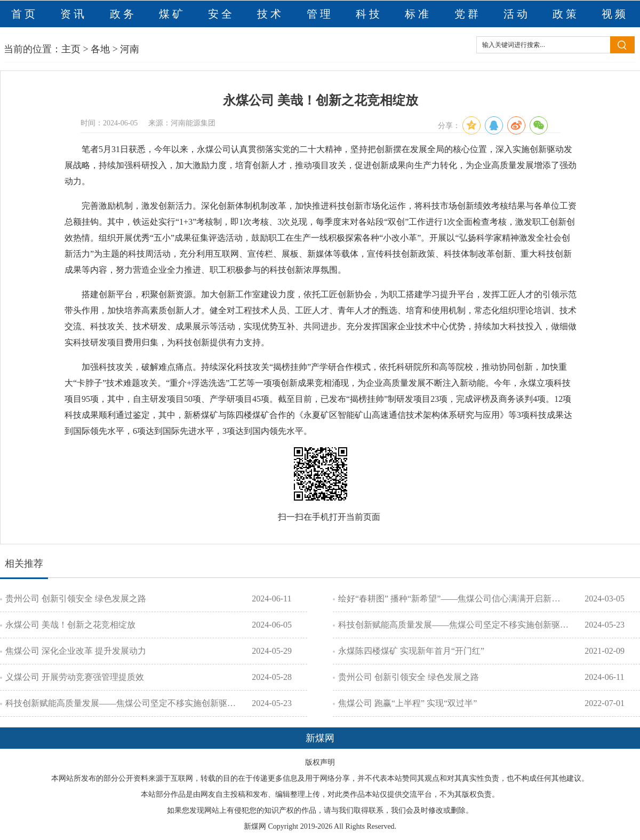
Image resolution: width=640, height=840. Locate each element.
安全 (221, 14)
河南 (130, 49)
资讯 (74, 14)
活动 (517, 14)
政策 (566, 14)
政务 (123, 14)
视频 (615, 14)
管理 (320, 14)
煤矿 (172, 14)
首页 (25, 14)
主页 (71, 49)
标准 (418, 14)
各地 (100, 49)
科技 (369, 14)
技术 (270, 14)
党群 (468, 14)
